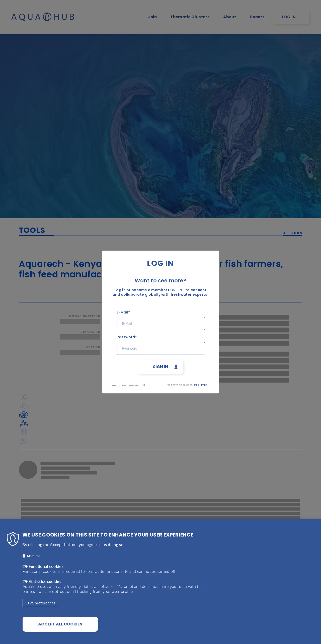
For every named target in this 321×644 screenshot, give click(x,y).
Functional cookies (46, 569)
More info (34, 559)
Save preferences (40, 606)
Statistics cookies (45, 584)
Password (126, 337)
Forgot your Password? (129, 386)
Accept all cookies (60, 627)
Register (201, 385)
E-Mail (122, 312)
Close (233, 248)
